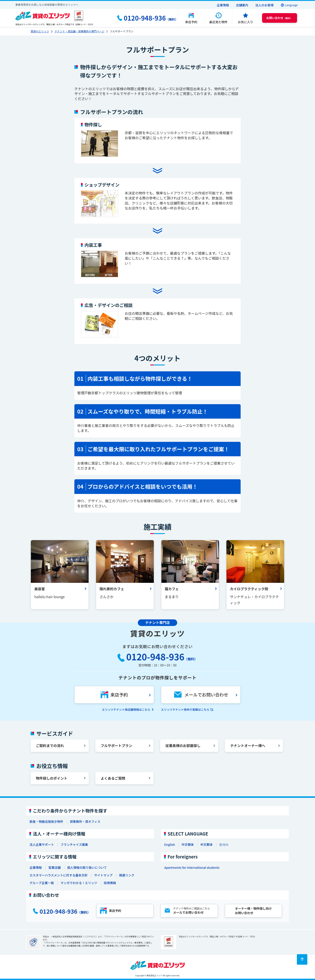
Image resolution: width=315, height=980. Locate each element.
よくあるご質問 (113, 778)
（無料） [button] (279, 18)
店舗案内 (242, 5)
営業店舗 (54, 867)
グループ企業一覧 (42, 883)
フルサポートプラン (116, 746)
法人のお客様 (264, 5)
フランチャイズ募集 (74, 844)
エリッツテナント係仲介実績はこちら (185, 709)
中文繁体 (206, 844)
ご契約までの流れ (50, 746)
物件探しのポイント (52, 778)
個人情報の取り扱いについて (87, 867)
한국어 (224, 844)
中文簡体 (188, 844)
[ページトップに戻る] (302, 959)
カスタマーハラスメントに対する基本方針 (59, 875)
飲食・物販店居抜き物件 (46, 821)
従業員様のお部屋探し (183, 746)
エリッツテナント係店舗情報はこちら (126, 709)
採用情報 (110, 883)
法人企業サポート (42, 844)
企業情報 (223, 5)
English (170, 844)
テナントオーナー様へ (248, 746)
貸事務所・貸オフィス (85, 821)
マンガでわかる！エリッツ (79, 883)
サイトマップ (103, 875)
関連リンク (127, 875)
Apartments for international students (192, 867)
